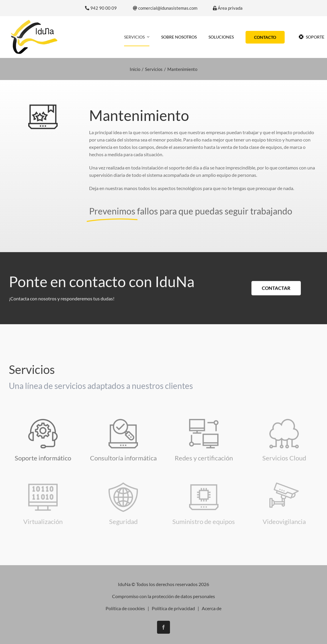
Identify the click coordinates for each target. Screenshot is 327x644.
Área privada (228, 8)
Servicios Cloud (284, 458)
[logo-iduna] (34, 21)
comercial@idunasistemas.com (165, 8)
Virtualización (43, 521)
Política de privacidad (173, 604)
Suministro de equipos (204, 521)
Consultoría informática (123, 458)
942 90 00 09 (101, 8)
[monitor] (204, 421)
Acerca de (212, 604)
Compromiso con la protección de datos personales (163, 591)
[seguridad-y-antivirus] (123, 485)
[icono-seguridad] (284, 485)
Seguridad (123, 521)
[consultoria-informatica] (123, 421)
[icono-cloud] (284, 421)
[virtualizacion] (43, 485)
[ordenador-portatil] (204, 485)
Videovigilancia (284, 521)
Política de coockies (125, 604)
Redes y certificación (204, 458)
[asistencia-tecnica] (43, 421)
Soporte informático (43, 458)
